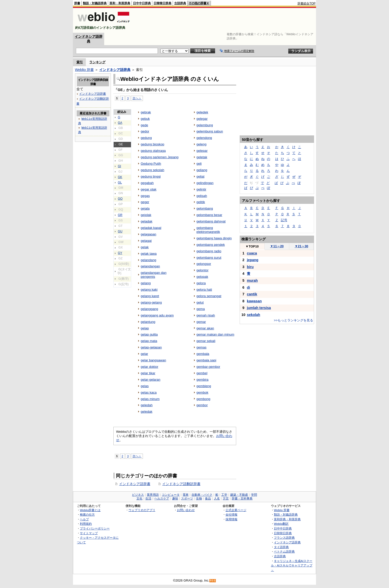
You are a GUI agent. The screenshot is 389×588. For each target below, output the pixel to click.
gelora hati (204, 290)
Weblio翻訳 (281, 524)
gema (201, 309)
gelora (201, 283)
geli (199, 164)
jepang (253, 260)
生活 (148, 498)
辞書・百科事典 (242, 498)
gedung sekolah (152, 170)
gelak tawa (149, 254)
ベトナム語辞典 (284, 551)
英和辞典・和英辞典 (287, 519)
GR (120, 215)
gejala (145, 208)
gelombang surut (209, 258)
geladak (146, 221)
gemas (201, 347)
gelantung (148, 322)
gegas (145, 196)
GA (120, 123)
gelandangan (150, 266)
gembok (202, 392)
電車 (186, 495)
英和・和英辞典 (120, 3)
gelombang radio (209, 251)
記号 (284, 220)
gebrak (146, 112)
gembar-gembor (208, 367)
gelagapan (148, 234)
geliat (200, 176)
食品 (208, 498)
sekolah (254, 315)
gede (144, 125)
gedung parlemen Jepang (160, 157)
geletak (202, 157)
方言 (226, 498)
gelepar (202, 151)
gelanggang (149, 309)
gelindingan (205, 183)
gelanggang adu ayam (157, 315)
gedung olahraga (153, 151)
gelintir (201, 189)
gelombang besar (209, 215)
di (248, 287)
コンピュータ (171, 495)
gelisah (202, 196)
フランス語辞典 (284, 538)
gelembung (205, 125)
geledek (202, 112)
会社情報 (231, 514)
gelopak (202, 277)
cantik (252, 294)
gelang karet (150, 296)
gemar (201, 322)
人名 (217, 498)
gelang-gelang (151, 302)
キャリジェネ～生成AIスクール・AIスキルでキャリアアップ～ (292, 565)
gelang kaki (149, 290)
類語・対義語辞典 (95, 3)
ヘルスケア (162, 498)
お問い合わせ (186, 510)
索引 (80, 62)
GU (120, 231)
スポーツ (187, 498)
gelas (145, 386)
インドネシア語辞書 (135, 484)
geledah (147, 405)
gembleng (204, 386)
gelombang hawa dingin (214, 238)
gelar (144, 354)
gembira (203, 380)
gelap (145, 328)
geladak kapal (151, 228)
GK (120, 177)
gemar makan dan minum (215, 334)
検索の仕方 (87, 514)
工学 (224, 495)
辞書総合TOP (307, 3)
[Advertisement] (225, 20)
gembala (203, 354)
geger (145, 202)
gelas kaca (149, 392)
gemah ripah (206, 315)
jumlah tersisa (259, 308)
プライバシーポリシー (95, 528)
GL (120, 183)
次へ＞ (137, 98)
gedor (145, 131)
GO (120, 199)
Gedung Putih (151, 164)
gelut (200, 302)
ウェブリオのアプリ (142, 510)
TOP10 (252, 246)
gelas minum (150, 399)
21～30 (302, 246)
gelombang (205, 208)
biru (250, 267)
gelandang (148, 260)
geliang (202, 170)
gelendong (204, 138)
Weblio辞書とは (90, 510)
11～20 (277, 246)
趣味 (175, 498)
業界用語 (153, 495)
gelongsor (204, 264)
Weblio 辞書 (84, 70)
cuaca (252, 253)
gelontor (203, 270)
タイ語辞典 (281, 547)
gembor (202, 405)
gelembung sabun (210, 131)
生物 (199, 498)
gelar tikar (148, 373)
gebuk (145, 119)
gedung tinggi (151, 176)
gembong (203, 399)
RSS (213, 581)
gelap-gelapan (151, 347)
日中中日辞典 (142, 3)
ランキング (97, 62)
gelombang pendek (211, 245)
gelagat (146, 241)
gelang (146, 283)
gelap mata (149, 341)
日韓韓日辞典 (162, 3)
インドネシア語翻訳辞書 (181, 484)
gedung (146, 138)
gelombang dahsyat (211, 221)
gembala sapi (206, 360)
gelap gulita (149, 334)
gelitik (201, 202)
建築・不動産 (239, 495)
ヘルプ (84, 519)
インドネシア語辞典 (115, 70)
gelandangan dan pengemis (154, 275)
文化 (139, 498)
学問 (254, 495)
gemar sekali (206, 341)
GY (120, 253)
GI (119, 166)
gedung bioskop (152, 144)
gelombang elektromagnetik (208, 230)
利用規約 (86, 524)
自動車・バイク (202, 495)
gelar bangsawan (153, 360)
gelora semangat (209, 296)
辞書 (77, 3)
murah (252, 280)
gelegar (202, 119)
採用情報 (231, 519)
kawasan (254, 301)
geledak (146, 412)
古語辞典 (180, 3)
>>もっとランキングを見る (293, 320)
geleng (201, 144)
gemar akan (205, 328)
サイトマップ (89, 533)
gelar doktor (149, 367)
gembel (202, 373)
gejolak (146, 215)
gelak (145, 247)
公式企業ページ (236, 510)
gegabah (147, 183)
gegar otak (149, 189)
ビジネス (138, 495)
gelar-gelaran (150, 380)
